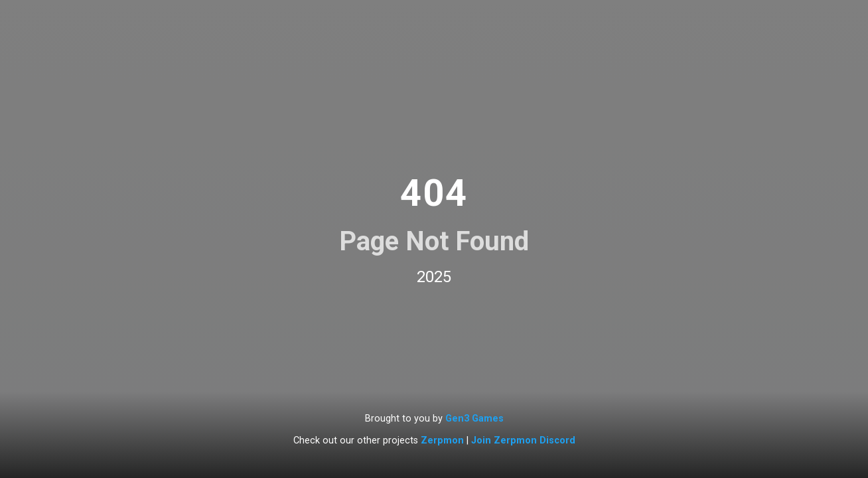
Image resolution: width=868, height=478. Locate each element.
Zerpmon (442, 440)
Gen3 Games (474, 419)
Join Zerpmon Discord (523, 440)
